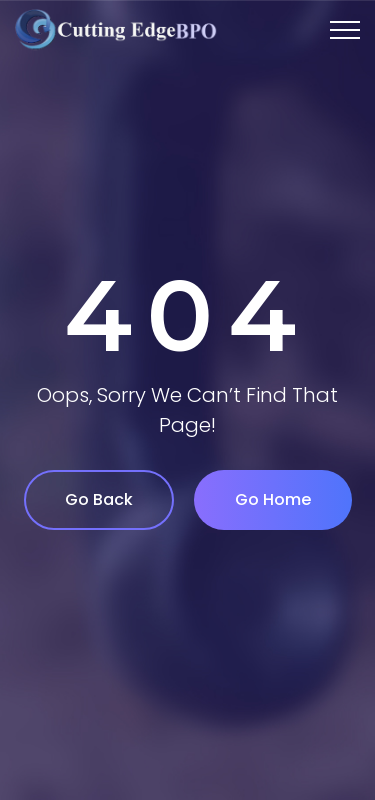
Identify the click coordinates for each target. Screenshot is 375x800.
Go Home (273, 499)
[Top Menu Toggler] (345, 30)
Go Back (99, 499)
